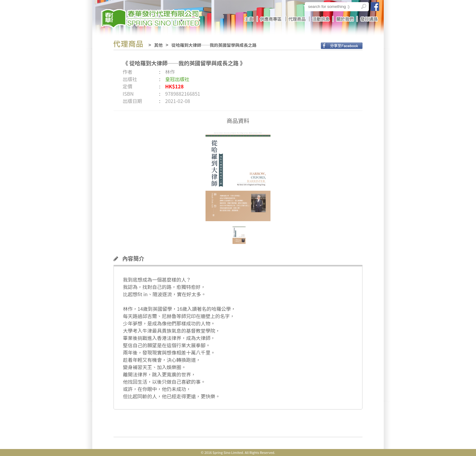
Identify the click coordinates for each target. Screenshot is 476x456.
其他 (158, 45)
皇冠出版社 (177, 79)
